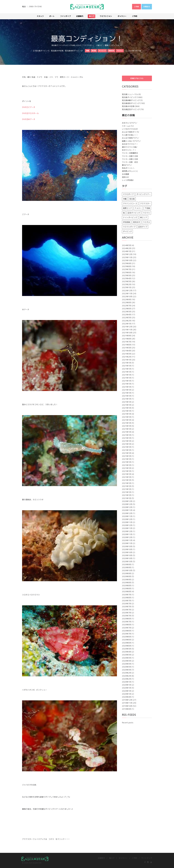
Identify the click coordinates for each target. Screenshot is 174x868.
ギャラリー (123, 858)
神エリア (144, 218)
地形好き (136, 222)
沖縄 (125, 199)
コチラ (51, 839)
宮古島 (132, 199)
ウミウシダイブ (129, 227)
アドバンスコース (130, 204)
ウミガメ (146, 222)
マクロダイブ (128, 194)
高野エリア (127, 208)
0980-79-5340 (35, 7)
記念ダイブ (143, 227)
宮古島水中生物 (57, 51)
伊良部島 (127, 222)
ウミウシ (146, 213)
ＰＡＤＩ (138, 208)
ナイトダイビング (130, 218)
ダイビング (127, 232)
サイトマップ (147, 858)
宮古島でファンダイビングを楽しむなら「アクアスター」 (73, 45)
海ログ (100, 45)
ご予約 (134, 858)
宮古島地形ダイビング (74, 51)
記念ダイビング (134, 213)
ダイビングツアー (144, 194)
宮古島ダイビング (42, 51)
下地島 (147, 208)
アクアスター (145, 204)
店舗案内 (101, 858)
